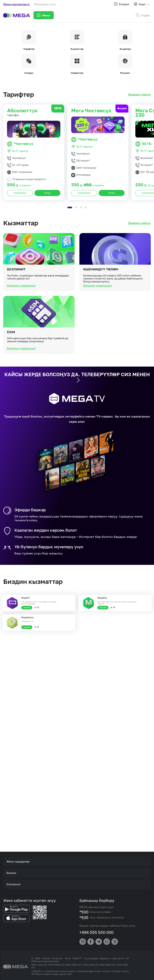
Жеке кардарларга (16, 4)
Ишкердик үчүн (45, 4)
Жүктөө (27, 608)
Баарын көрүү (140, 94)
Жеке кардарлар (18, 861)
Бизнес (11, 873)
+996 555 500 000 (96, 932)
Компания (13, 884)
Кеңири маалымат (21, 304)
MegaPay (102, 598)
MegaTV (26, 598)
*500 (84, 912)
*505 (84, 917)
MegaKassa (27, 617)
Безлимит (16, 288)
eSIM (11, 351)
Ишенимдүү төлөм (101, 288)
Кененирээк (20, 193)
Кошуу (47, 193)
